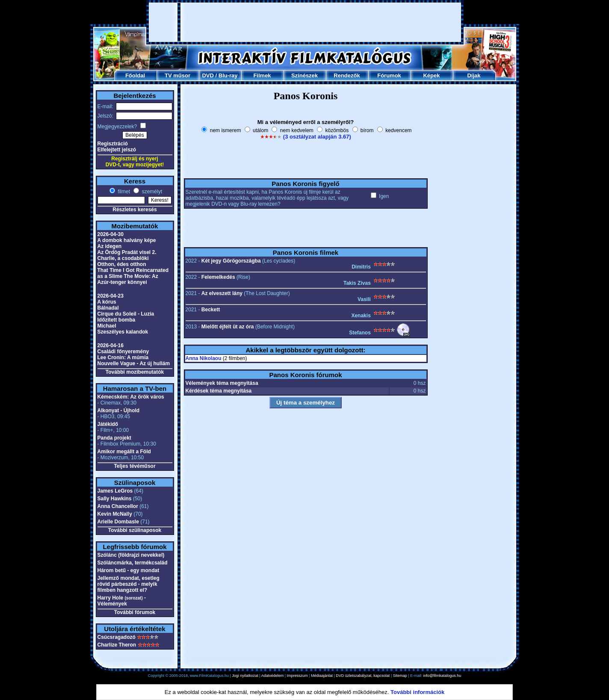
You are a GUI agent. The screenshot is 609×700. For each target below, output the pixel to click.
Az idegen (110, 246)
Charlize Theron (117, 645)
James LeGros (115, 491)
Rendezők (347, 75)
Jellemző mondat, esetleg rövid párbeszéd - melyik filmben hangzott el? (129, 584)
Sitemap (400, 676)
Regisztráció (113, 144)
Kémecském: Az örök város (131, 397)
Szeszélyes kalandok (123, 332)
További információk (417, 692)
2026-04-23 (111, 296)
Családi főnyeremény (123, 351)
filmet (123, 192)
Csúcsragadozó (117, 637)
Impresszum (297, 676)
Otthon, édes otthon (122, 264)
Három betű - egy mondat (129, 570)
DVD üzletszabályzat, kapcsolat (363, 676)
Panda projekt (114, 438)
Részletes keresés (135, 210)
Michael (107, 326)
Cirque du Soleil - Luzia (126, 314)
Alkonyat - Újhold (119, 411)
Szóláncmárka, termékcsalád (133, 563)
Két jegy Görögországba (231, 261)
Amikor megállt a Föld (124, 452)
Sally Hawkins (115, 499)
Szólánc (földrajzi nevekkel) (131, 555)
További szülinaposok (135, 530)
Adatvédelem (273, 676)
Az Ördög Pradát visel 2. (127, 252)
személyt (151, 192)
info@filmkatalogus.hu (442, 676)
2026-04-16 (111, 346)
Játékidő (108, 424)
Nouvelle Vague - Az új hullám (134, 363)
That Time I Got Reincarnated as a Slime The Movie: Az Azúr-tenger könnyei (133, 276)
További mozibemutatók (135, 372)
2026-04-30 (111, 234)
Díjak (474, 75)
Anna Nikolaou (204, 358)
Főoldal (135, 75)
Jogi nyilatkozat (245, 676)
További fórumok (135, 612)
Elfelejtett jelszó (117, 150)
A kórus (107, 302)
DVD (208, 75)
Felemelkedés (218, 277)
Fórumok (389, 75)
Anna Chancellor (118, 506)
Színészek (304, 75)
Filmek (262, 75)
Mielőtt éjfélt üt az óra (228, 327)
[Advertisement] (305, 22)
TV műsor (177, 75)
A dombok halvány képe (127, 240)
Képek (431, 75)
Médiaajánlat (322, 676)
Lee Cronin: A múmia (123, 357)
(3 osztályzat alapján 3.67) (317, 137)
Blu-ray (228, 75)
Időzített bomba (117, 320)
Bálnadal (108, 308)
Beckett (211, 310)
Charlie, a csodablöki (123, 258)
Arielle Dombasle (118, 522)
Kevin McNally (115, 514)
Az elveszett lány (222, 293)
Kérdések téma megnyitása (219, 391)
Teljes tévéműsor (135, 466)
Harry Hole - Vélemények (122, 601)
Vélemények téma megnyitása (222, 383)
